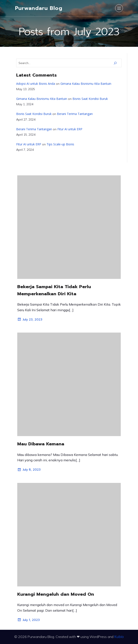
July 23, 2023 (30, 319)
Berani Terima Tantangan (75, 114)
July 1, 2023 (28, 620)
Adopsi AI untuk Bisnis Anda (36, 84)
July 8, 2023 (29, 470)
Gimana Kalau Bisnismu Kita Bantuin (86, 84)
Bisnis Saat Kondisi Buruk (90, 99)
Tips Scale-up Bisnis (60, 144)
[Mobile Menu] (119, 8)
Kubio (119, 637)
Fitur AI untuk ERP (70, 129)
